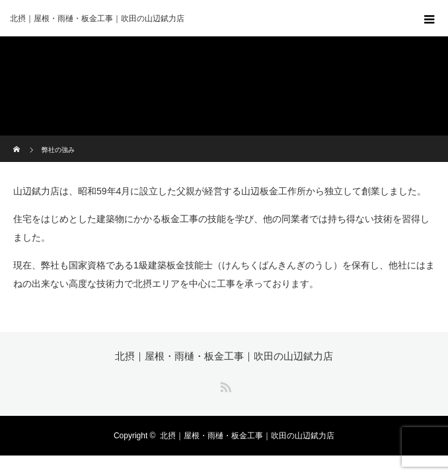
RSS (224, 385)
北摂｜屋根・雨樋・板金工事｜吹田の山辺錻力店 (224, 356)
